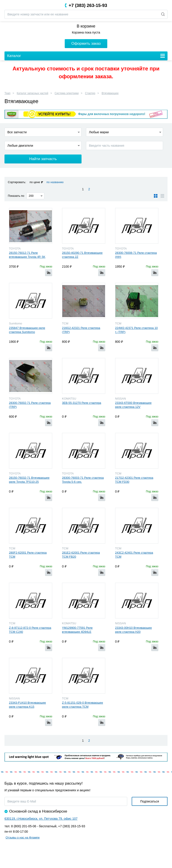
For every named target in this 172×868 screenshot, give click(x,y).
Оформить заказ (86, 43)
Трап (8, 93)
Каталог (14, 56)
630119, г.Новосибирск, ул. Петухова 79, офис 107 (41, 819)
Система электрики (67, 93)
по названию (55, 182)
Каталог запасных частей (33, 93)
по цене (35, 182)
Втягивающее (110, 93)
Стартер (90, 93)
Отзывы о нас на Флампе (23, 837)
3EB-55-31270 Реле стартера (82, 403)
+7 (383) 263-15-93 (88, 5)
